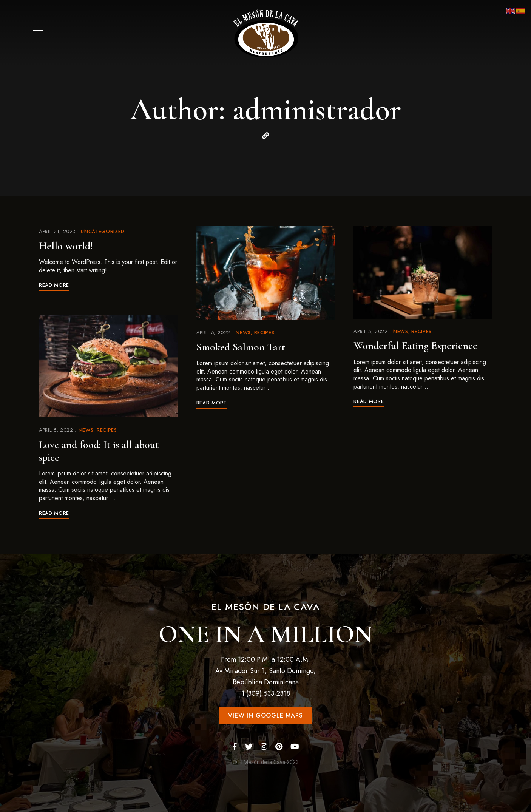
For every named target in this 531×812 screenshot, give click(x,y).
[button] (265, 716)
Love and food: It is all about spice (99, 451)
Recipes (107, 430)
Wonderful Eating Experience (415, 346)
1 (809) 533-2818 (266, 693)
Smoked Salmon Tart (241, 347)
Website (265, 136)
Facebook (235, 747)
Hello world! (66, 246)
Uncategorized (103, 231)
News (86, 430)
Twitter (249, 747)
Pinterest (279, 747)
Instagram (264, 747)
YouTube (295, 747)
